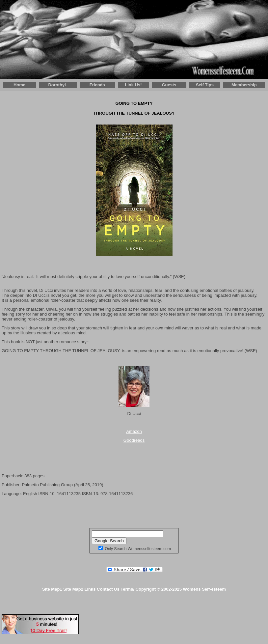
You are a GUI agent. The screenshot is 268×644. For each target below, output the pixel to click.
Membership (244, 85)
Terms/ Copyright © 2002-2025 (173, 589)
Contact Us (108, 589)
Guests (169, 85)
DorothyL (58, 85)
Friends (97, 85)
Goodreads (134, 440)
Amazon (134, 431)
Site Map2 (73, 589)
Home (19, 85)
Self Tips (205, 85)
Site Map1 (52, 589)
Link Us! (133, 85)
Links (90, 589)
